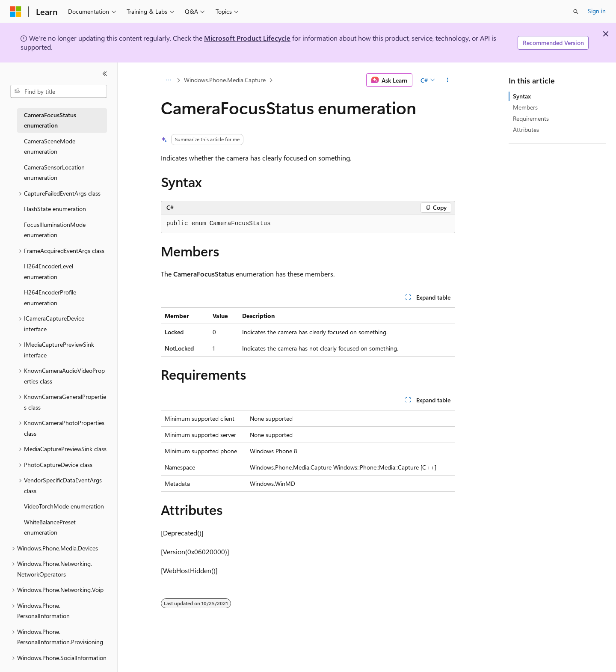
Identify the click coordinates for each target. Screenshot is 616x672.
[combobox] (59, 92)
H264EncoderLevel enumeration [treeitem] (49, 271)
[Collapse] (105, 74)
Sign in (597, 11)
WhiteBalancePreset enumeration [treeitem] (50, 527)
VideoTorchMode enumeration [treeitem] (64, 506)
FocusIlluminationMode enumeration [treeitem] (55, 230)
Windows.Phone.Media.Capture (225, 80)
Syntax (522, 96)
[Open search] (576, 12)
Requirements (531, 118)
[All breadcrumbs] (168, 80)
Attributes (526, 129)
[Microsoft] (16, 12)
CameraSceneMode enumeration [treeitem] (50, 146)
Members (525, 107)
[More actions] (448, 80)
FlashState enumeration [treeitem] (55, 209)
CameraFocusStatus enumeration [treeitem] (50, 120)
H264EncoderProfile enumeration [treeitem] (50, 297)
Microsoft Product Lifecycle (247, 38)
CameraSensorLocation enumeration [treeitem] (54, 172)
